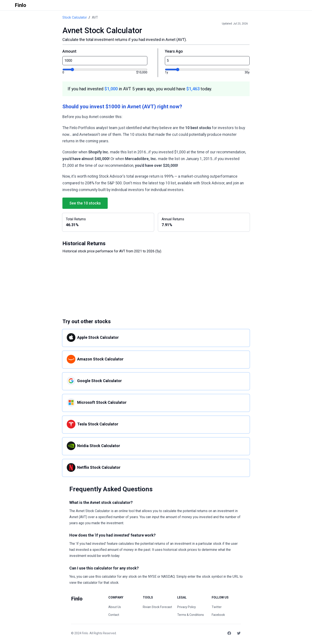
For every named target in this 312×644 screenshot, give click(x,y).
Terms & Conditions (191, 615)
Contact (114, 615)
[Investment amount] (105, 70)
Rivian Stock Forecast (157, 607)
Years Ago (174, 51)
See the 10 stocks (85, 203)
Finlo (85, 633)
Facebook (218, 615)
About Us (115, 607)
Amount (69, 51)
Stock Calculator (75, 17)
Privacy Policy (187, 607)
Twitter (217, 607)
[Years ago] (207, 70)
